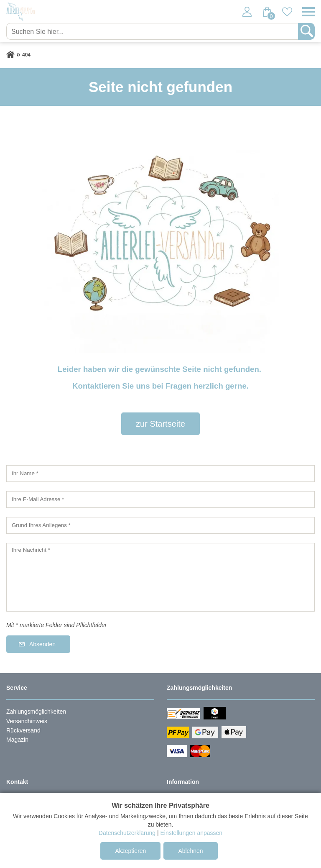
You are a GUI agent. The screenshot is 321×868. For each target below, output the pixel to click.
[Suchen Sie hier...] (153, 31)
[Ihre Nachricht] (160, 577)
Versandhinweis (27, 721)
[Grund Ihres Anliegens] (160, 525)
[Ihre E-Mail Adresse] (160, 499)
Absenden (42, 644)
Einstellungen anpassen (191, 833)
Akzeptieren (130, 851)
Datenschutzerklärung (127, 833)
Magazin (17, 740)
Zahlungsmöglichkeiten (36, 712)
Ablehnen (190, 851)
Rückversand (23, 730)
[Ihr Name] (160, 474)
